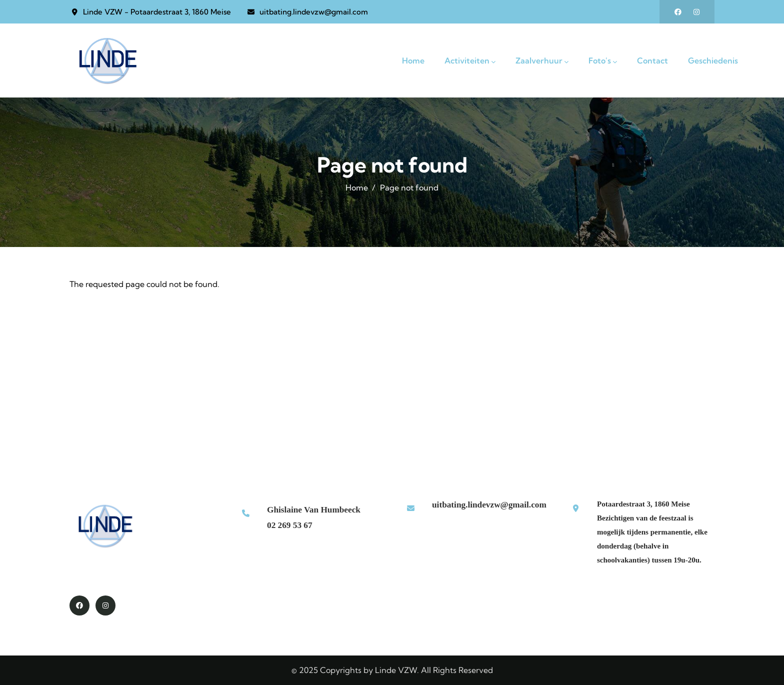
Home (357, 187)
